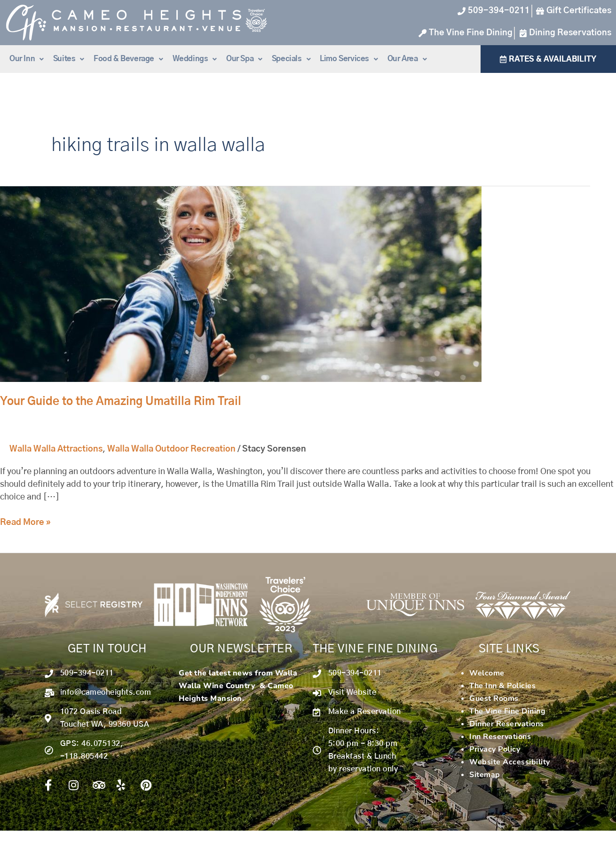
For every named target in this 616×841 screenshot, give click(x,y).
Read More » (25, 522)
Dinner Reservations (507, 724)
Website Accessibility (510, 762)
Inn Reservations (500, 737)
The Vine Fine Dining (507, 711)
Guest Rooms (494, 698)
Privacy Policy (495, 749)
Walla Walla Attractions (56, 449)
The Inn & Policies (502, 686)
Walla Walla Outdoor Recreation (171, 449)
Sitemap (485, 775)
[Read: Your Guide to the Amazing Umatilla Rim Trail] (241, 284)
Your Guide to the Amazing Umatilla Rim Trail (121, 402)
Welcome (487, 673)
